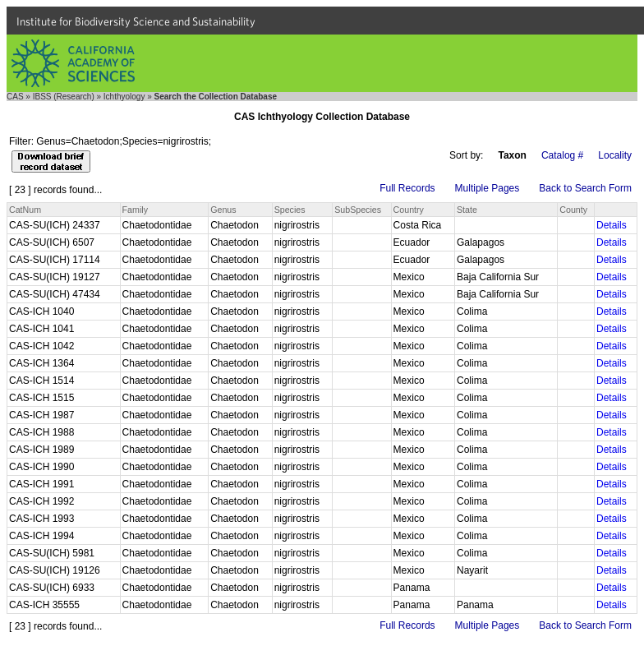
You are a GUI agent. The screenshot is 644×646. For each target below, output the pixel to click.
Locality (615, 155)
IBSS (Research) (64, 97)
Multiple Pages (488, 188)
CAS (15, 97)
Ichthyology (124, 97)
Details (612, 225)
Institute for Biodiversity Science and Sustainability (136, 21)
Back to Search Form (585, 188)
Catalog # (562, 155)
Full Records (407, 188)
